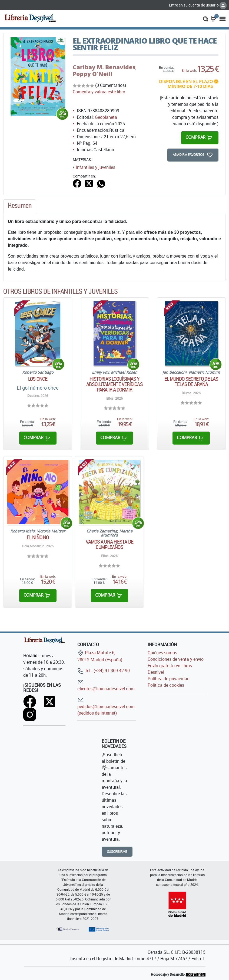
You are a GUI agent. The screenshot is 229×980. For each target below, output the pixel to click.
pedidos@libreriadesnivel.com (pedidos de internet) (106, 706)
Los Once (38, 379)
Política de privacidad (169, 679)
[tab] (20, 207)
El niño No (38, 537)
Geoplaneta (106, 117)
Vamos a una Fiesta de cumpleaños (109, 544)
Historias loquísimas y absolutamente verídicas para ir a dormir (114, 384)
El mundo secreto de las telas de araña (191, 382)
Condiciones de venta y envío (176, 659)
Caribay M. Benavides (104, 67)
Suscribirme (117, 852)
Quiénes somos (162, 653)
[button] (206, 18)
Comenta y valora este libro (99, 92)
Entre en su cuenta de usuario (198, 5)
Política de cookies (166, 685)
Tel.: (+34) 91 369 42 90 (104, 670)
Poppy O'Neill (93, 74)
